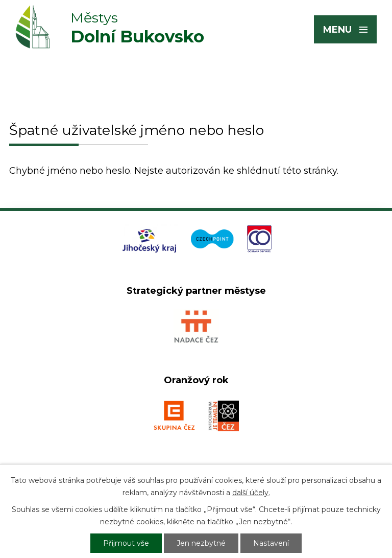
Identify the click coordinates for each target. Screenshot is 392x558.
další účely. (251, 493)
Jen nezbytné (201, 543)
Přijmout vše (126, 543)
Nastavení (271, 543)
